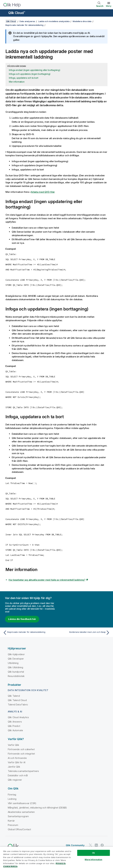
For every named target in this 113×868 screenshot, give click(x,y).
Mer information (17, 82)
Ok (93, 853)
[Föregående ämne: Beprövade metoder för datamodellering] (29, 633)
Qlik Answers (15, 722)
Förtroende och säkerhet (21, 749)
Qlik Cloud (17, 13)
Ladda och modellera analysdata (54, 21)
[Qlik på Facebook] (102, 845)
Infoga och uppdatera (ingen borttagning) (30, 74)
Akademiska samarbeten (21, 812)
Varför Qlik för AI (17, 762)
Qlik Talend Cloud (17, 700)
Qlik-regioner (15, 780)
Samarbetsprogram (18, 816)
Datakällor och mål (18, 775)
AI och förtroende (17, 758)
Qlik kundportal (16, 672)
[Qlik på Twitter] (90, 845)
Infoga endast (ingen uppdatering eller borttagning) (35, 70)
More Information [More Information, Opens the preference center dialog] (93, 859)
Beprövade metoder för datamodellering (24, 25)
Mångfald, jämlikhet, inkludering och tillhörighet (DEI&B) (37, 808)
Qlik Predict (14, 726)
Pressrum (13, 825)
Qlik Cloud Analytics (18, 717)
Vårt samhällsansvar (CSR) (22, 803)
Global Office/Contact (19, 829)
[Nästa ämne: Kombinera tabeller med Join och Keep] (84, 633)
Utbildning (13, 663)
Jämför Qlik (14, 767)
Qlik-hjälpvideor (16, 654)
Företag (12, 795)
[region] (56, 857)
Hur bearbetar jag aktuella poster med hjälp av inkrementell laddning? (47, 580)
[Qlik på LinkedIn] (96, 845)
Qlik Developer (16, 659)
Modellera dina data (82, 21)
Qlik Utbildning (15, 667)
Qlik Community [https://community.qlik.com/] (75, 845)
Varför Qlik (13, 745)
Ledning (12, 799)
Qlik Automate (15, 730)
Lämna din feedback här (22, 619)
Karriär (11, 821)
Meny (109, 6)
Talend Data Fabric (18, 705)
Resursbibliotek (16, 676)
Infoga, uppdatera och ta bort (24, 78)
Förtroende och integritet (21, 754)
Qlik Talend (14, 696)
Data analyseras (27, 21)
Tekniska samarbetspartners (23, 771)
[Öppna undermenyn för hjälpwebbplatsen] (4, 13)
